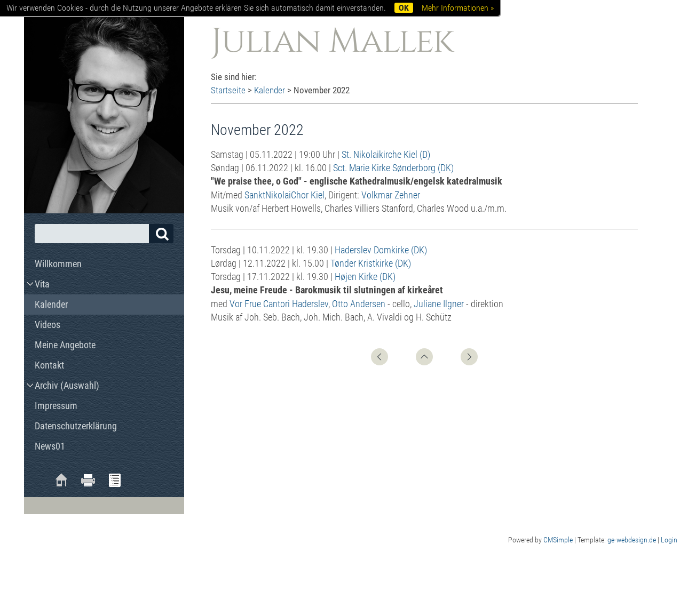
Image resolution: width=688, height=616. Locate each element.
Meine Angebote (65, 345)
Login (669, 540)
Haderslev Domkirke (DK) (381, 250)
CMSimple (558, 540)
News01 (50, 446)
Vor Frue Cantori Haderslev (279, 304)
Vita (42, 284)
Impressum (56, 406)
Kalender (270, 90)
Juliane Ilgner (439, 304)
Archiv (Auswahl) (67, 385)
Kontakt (49, 365)
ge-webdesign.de (632, 540)
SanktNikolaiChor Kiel (284, 195)
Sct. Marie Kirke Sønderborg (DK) (393, 168)
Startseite (228, 90)
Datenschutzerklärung (76, 426)
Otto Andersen (359, 304)
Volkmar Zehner (391, 195)
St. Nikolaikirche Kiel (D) (386, 154)
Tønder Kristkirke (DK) (371, 263)
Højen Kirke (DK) (365, 277)
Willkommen (58, 264)
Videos (48, 325)
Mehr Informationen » (458, 8)
